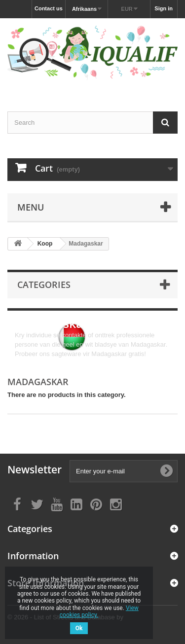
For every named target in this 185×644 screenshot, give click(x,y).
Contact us (49, 8)
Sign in (164, 8)
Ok (79, 628)
